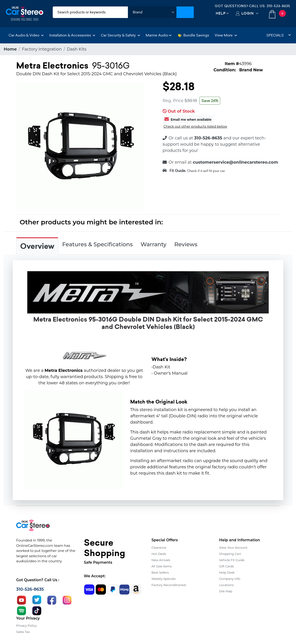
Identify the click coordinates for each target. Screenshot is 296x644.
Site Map (226, 591)
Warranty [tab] (154, 244)
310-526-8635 (278, 6)
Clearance (159, 548)
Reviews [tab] (186, 244)
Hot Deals (159, 554)
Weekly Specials (163, 579)
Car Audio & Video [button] (26, 35)
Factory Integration (42, 49)
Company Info (230, 579)
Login (248, 13)
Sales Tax (23, 632)
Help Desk (227, 572)
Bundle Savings (194, 35)
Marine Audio (159, 35)
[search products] (90, 12)
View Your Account (233, 548)
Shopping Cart (230, 554)
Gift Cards (227, 566)
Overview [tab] (37, 246)
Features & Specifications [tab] (97, 244)
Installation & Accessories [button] (72, 35)
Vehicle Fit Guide (232, 560)
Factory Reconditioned (169, 585)
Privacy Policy (26, 626)
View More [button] (226, 35)
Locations (227, 585)
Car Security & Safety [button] (120, 35)
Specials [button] (279, 35)
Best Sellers (160, 572)
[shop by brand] (152, 12)
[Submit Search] (185, 12)
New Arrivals (161, 560)
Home (10, 49)
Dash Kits (77, 49)
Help (221, 13)
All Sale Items (162, 566)
